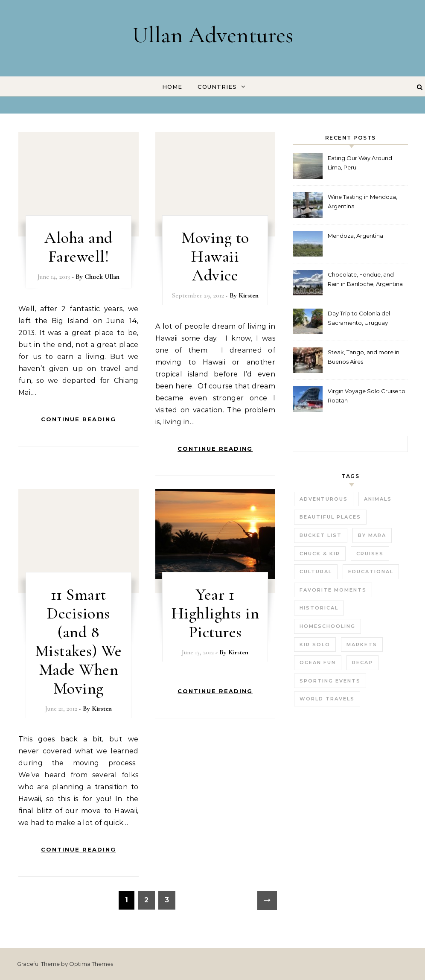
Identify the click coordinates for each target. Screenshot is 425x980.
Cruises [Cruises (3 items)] (370, 554)
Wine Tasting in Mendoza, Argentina (362, 201)
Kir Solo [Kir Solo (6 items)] (315, 645)
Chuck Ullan (102, 277)
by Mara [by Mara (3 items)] (372, 535)
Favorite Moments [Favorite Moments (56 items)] (333, 590)
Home (172, 87)
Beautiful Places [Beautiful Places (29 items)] (330, 517)
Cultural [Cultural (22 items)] (316, 572)
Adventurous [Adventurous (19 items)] (324, 499)
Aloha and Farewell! (79, 247)
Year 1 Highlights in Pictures (215, 613)
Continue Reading (79, 419)
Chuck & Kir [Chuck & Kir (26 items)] (320, 554)
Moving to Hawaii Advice (215, 257)
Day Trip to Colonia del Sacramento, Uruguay (359, 318)
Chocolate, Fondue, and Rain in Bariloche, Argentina (365, 279)
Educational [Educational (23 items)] (371, 572)
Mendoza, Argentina (355, 236)
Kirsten (249, 295)
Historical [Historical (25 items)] (319, 608)
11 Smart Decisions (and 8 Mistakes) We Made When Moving (79, 642)
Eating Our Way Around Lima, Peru (360, 163)
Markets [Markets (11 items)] (362, 645)
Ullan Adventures (213, 35)
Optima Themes (91, 964)
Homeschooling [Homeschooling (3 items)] (327, 626)
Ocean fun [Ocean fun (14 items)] (318, 662)
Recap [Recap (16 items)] (362, 662)
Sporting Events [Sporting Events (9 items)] (330, 681)
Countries (217, 87)
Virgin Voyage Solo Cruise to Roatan (367, 396)
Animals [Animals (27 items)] (378, 499)
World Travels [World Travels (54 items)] (327, 699)
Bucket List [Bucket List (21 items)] (321, 535)
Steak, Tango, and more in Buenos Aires (364, 357)
